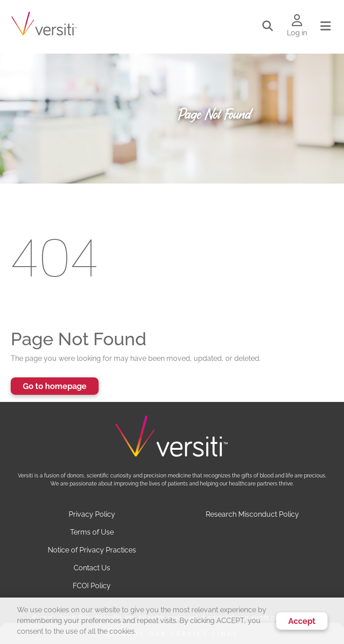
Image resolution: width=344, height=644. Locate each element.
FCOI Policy (92, 586)
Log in (297, 33)
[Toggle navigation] (325, 26)
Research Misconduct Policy (252, 514)
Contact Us (92, 568)
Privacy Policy (92, 514)
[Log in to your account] (297, 21)
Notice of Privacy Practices (92, 550)
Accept (302, 621)
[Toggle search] (268, 26)
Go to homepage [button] (55, 386)
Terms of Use (92, 532)
